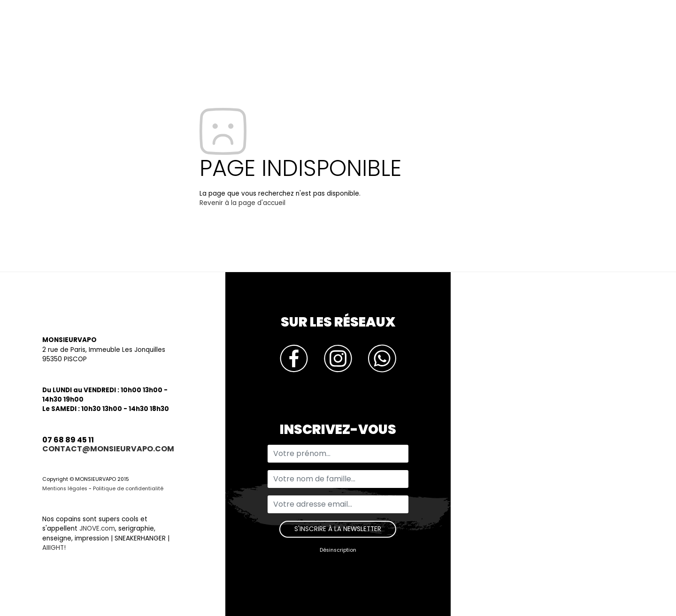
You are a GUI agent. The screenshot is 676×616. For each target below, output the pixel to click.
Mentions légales (65, 489)
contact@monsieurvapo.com (108, 449)
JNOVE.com (97, 529)
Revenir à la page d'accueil (242, 203)
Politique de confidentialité (128, 489)
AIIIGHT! (54, 548)
